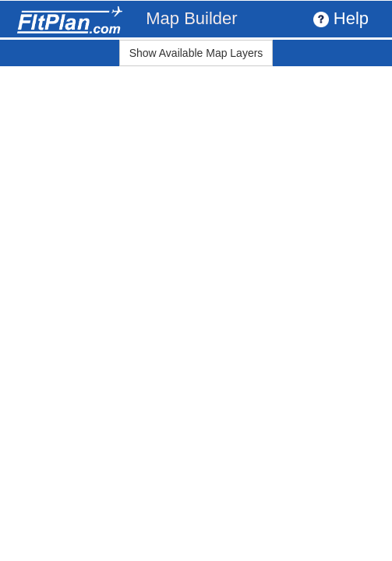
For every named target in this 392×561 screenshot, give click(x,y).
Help (341, 18)
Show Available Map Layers (196, 53)
